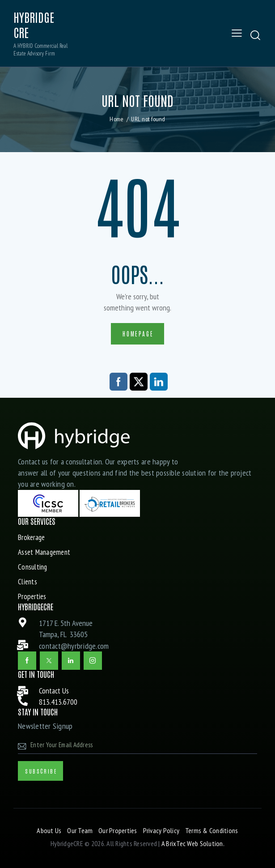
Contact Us (54, 691)
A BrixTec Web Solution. (193, 844)
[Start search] (256, 35)
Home (116, 119)
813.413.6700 (58, 702)
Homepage (138, 334)
